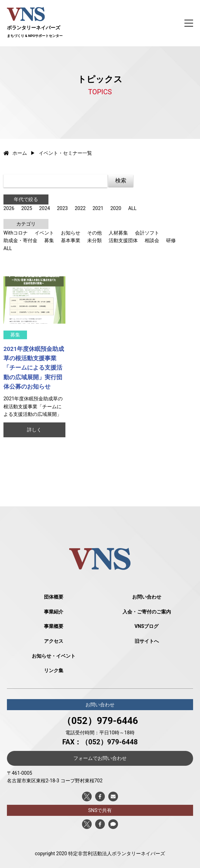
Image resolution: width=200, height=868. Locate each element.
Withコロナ (16, 233)
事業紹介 (54, 612)
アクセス (54, 641)
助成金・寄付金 (20, 240)
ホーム (15, 153)
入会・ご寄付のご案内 (147, 612)
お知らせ (71, 233)
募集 (49, 240)
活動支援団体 (123, 240)
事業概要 (54, 626)
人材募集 (118, 233)
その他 (94, 233)
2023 (62, 208)
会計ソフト (147, 233)
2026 (9, 208)
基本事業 (71, 240)
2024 (44, 208)
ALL (132, 208)
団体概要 (54, 597)
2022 (80, 208)
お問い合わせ (147, 597)
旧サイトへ (147, 641)
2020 (116, 208)
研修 (171, 240)
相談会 (152, 240)
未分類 (94, 240)
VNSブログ (147, 626)
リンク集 (54, 670)
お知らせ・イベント (54, 656)
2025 (26, 208)
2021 (98, 208)
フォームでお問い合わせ (100, 758)
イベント (44, 233)
